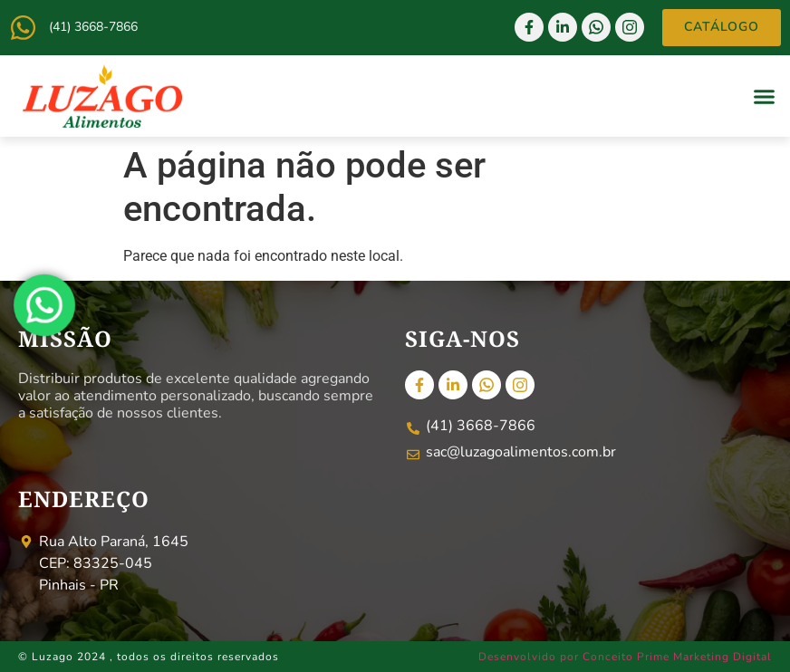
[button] (765, 96)
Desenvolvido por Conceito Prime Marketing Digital (625, 657)
